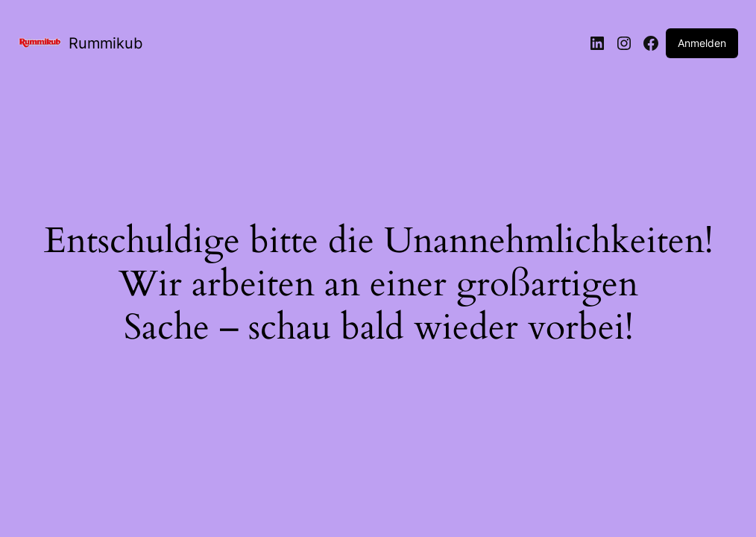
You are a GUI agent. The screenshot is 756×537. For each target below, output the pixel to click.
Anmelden (702, 43)
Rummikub (105, 43)
